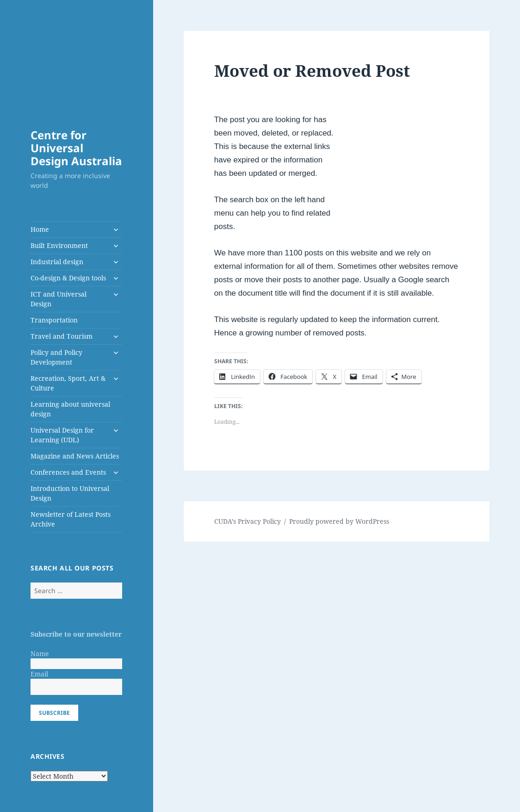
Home (40, 229)
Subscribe (54, 713)
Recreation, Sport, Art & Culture (68, 383)
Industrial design (57, 262)
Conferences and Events (68, 472)
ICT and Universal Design (59, 299)
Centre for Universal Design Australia (76, 148)
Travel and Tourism (62, 336)
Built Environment (59, 245)
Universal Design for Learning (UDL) (62, 435)
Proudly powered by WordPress (339, 521)
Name (40, 654)
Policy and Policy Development (56, 357)
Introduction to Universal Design (70, 493)
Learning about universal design (70, 409)
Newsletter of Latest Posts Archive (71, 519)
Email (39, 674)
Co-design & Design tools (68, 278)
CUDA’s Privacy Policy (248, 521)
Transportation (54, 320)
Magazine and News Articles (75, 456)
